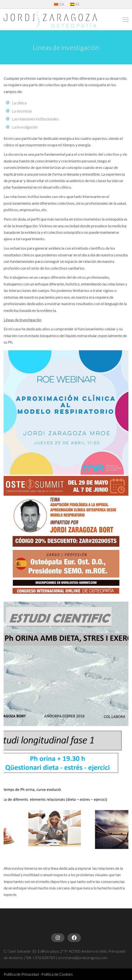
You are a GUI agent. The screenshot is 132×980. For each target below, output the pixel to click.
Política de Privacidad (21, 974)
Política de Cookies (57, 974)
